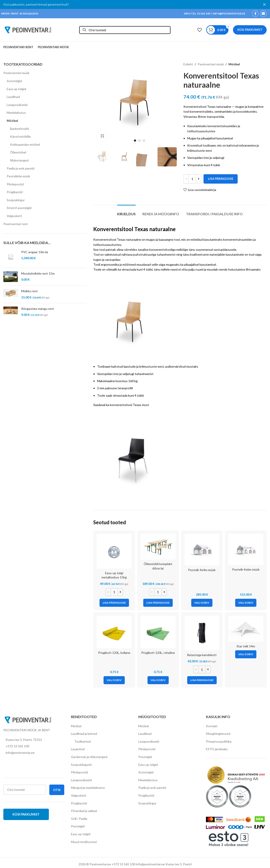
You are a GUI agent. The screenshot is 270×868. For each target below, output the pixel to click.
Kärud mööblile (20, 136)
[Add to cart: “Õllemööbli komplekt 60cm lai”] (158, 603)
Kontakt (212, 726)
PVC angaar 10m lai (35, 252)
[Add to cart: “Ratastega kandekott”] (202, 680)
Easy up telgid (16, 89)
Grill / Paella (79, 819)
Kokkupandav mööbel (25, 144)
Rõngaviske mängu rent (38, 309)
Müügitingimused (218, 734)
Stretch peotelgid (19, 208)
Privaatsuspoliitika (219, 741)
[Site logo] (28, 30)
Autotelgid (14, 81)
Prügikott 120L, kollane (114, 653)
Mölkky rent (29, 291)
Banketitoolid (19, 129)
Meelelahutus (16, 113)
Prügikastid (15, 192)
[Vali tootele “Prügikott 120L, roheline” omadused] (158, 680)
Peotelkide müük (18, 176)
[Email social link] (263, 14)
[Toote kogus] (192, 179)
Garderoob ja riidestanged (89, 757)
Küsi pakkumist (250, 30)
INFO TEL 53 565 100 (197, 13)
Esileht (188, 64)
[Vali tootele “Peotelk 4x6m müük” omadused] (246, 603)
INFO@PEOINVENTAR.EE (229, 13)
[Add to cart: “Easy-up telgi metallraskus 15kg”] (114, 603)
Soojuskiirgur (16, 200)
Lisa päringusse (221, 179)
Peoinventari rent (16, 224)
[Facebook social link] (255, 14)
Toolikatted (82, 741)
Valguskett (14, 216)
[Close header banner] (264, 4)
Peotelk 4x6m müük (246, 569)
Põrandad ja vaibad (84, 811)
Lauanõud (78, 749)
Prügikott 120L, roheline (158, 653)
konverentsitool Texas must (129, 405)
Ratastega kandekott (202, 655)
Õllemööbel (18, 152)
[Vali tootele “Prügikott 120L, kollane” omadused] (114, 680)
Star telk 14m (246, 646)
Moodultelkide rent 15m (38, 273)
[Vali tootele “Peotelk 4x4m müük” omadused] (202, 603)
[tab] (126, 212)
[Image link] (28, 720)
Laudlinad (13, 97)
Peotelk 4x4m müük (202, 570)
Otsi (57, 790)
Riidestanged (19, 160)
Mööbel (12, 121)
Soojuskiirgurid (81, 765)
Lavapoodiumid (17, 105)
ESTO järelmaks (217, 749)
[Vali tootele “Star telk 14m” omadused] (246, 654)
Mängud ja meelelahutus (88, 788)
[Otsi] (125, 30)
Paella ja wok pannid (21, 168)
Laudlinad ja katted (84, 734)
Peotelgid (78, 826)
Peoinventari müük (16, 73)
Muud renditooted (84, 842)
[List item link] (34, 746)
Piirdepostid (15, 184)
